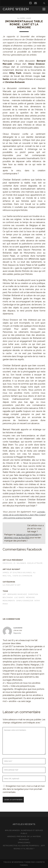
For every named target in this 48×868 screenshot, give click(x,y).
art (5, 594)
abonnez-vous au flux (17, 538)
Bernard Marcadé (17, 594)
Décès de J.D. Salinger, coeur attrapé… (23, 563)
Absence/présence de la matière (24, 836)
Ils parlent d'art (12, 585)
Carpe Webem (16, 9)
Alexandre (18, 628)
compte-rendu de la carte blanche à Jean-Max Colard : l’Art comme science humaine (24, 515)
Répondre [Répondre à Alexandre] (17, 633)
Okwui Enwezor (25, 601)
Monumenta (9, 601)
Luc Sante (20, 597)
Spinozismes (24, 843)
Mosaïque (24, 840)
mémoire (30, 597)
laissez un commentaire (27, 535)
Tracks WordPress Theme (17, 862)
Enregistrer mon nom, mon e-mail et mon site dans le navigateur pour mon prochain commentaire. (24, 789)
